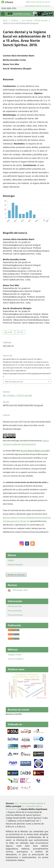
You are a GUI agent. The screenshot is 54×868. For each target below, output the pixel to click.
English (11, 560)
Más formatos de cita (14, 382)
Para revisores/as (15, 615)
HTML (10, 332)
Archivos (15, 20)
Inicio (5, 20)
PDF (21, 332)
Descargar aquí (18, 590)
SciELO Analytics (16, 659)
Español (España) (15, 565)
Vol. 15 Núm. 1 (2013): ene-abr (35, 20)
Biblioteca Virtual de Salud (38, 2)
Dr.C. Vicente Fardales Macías (29, 803)
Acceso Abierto (28, 451)
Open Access (42, 451)
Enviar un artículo (16, 575)
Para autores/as (15, 611)
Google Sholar (15, 654)
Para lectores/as (15, 606)
